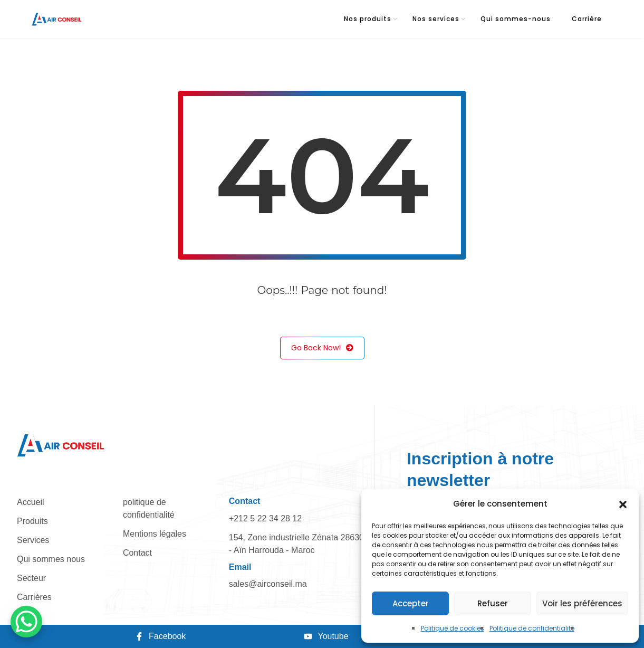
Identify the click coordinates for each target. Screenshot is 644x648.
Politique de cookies (453, 628)
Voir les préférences (582, 603)
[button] (623, 504)
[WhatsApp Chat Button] (26, 622)
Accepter (411, 603)
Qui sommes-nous (516, 19)
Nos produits (368, 19)
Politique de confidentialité (532, 628)
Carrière (587, 19)
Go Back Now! (322, 348)
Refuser (493, 603)
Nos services (436, 19)
